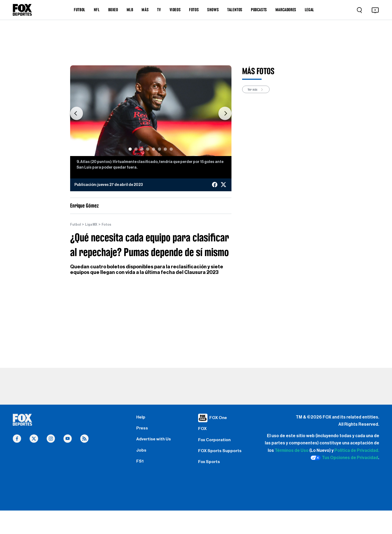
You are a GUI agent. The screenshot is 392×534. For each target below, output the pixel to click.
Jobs (142, 456)
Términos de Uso (292, 451)
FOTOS (194, 10)
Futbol (76, 225)
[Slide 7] (165, 149)
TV (159, 10)
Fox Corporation (216, 443)
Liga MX (93, 225)
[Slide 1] (130, 149)
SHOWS (213, 10)
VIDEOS (175, 10)
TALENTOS (235, 10)
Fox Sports (210, 469)
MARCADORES (286, 10)
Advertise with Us (155, 443)
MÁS (145, 10)
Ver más (258, 90)
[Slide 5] (154, 149)
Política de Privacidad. (357, 451)
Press (143, 431)
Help (141, 418)
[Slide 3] (142, 149)
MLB (130, 10)
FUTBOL (80, 10)
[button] (77, 113)
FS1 (140, 469)
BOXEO (113, 10)
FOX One (219, 418)
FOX (203, 431)
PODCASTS (259, 10)
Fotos (110, 225)
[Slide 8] (171, 149)
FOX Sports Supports (222, 456)
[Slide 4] (148, 149)
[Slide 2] (136, 149)
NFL (97, 10)
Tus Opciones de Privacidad (344, 458)
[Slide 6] (159, 149)
